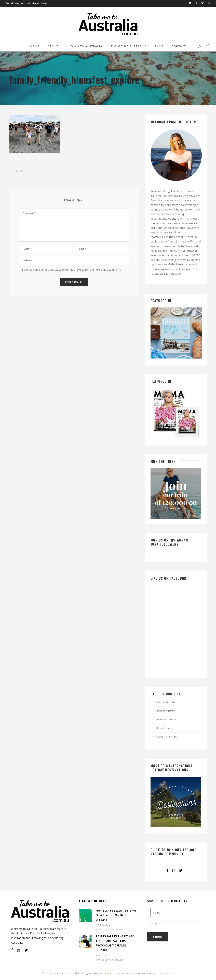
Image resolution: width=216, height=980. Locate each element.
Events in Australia (165, 702)
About (53, 46)
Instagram (186, 269)
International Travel (166, 719)
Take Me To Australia (111, 930)
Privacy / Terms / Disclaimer (123, 973)
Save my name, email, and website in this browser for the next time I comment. (71, 270)
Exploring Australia (129, 46)
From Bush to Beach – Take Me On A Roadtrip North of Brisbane (116, 915)
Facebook (157, 274)
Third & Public (165, 973)
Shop (159, 46)
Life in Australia (164, 728)
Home (35, 46)
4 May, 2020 (102, 955)
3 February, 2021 (105, 925)
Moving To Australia (84, 46)
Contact (179, 46)
